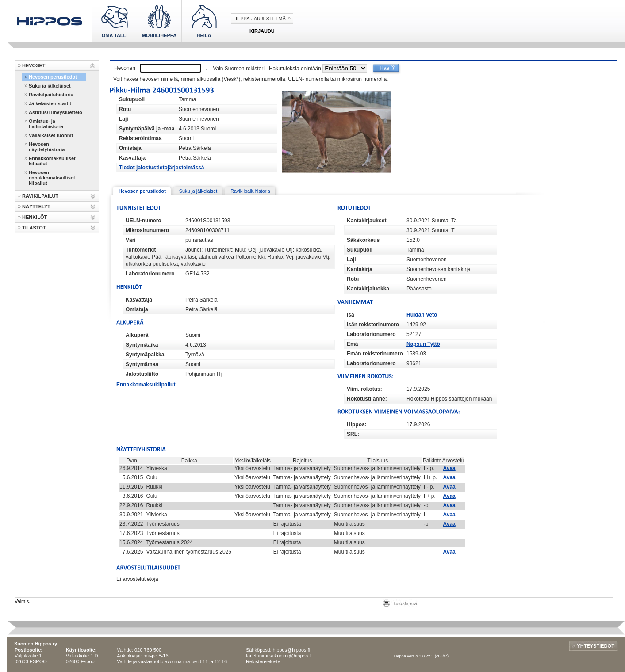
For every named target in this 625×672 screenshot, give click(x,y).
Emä (352, 344)
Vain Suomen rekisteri (239, 69)
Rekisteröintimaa (140, 138)
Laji (124, 119)
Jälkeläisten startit (50, 103)
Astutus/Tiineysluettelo (56, 112)
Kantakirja (360, 269)
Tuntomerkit (141, 250)
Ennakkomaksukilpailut (146, 385)
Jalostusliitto (142, 374)
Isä (351, 315)
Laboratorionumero (150, 274)
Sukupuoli (132, 99)
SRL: (353, 434)
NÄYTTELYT (36, 206)
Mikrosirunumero (147, 230)
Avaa (449, 468)
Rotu (125, 109)
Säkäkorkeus (363, 240)
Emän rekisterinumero (375, 354)
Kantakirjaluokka (368, 289)
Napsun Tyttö (423, 344)
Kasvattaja (132, 158)
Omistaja (130, 148)
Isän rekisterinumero (373, 325)
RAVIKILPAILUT (40, 196)
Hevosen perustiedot (53, 77)
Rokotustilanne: (367, 399)
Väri (131, 240)
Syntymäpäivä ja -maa (147, 129)
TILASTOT (34, 228)
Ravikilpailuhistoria (51, 95)
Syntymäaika (142, 345)
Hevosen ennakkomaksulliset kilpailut (52, 178)
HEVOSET (34, 65)
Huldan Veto (422, 315)
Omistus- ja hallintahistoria (46, 124)
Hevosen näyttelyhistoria (47, 147)
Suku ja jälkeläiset (50, 86)
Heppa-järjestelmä (260, 19)
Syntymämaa (142, 364)
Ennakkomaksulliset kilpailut (52, 161)
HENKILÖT (35, 217)
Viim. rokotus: (364, 389)
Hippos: (357, 424)
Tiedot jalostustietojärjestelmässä (162, 168)
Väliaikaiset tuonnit (51, 135)
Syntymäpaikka (145, 355)
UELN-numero (144, 221)
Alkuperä (137, 335)
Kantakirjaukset (366, 221)
